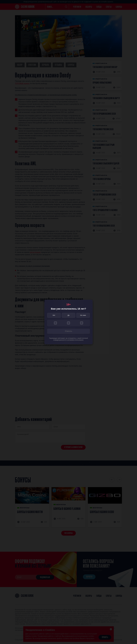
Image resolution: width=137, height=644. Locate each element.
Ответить (68, 331)
